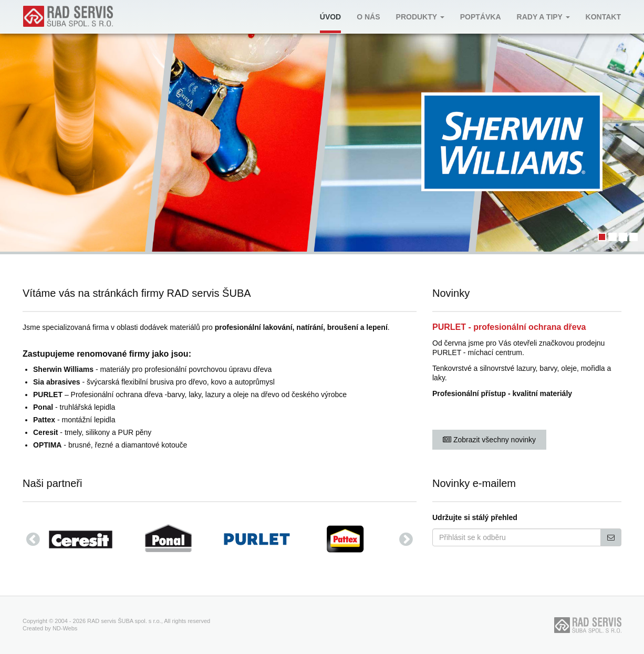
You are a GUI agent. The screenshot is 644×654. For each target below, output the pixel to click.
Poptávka (481, 17)
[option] (85, 539)
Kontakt (603, 17)
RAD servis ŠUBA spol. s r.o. (124, 621)
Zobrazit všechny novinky (489, 440)
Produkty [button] (420, 17)
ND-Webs (65, 628)
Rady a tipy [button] (543, 17)
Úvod (330, 17)
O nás (368, 17)
